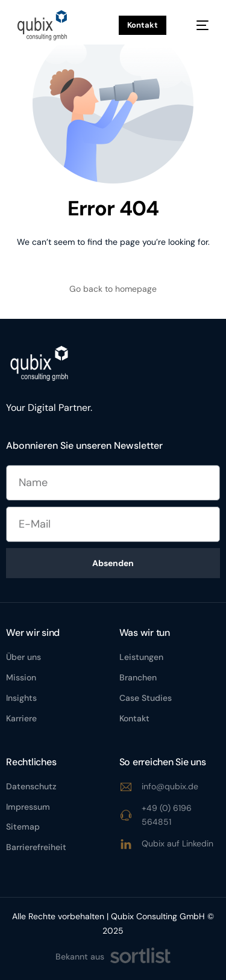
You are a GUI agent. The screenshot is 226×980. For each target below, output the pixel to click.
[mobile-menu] (196, 25)
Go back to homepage (113, 289)
